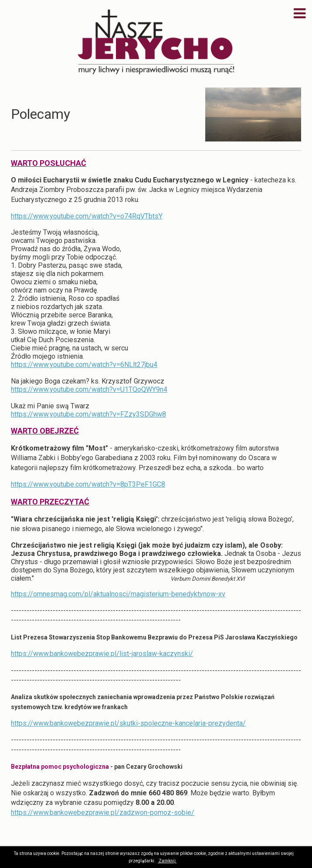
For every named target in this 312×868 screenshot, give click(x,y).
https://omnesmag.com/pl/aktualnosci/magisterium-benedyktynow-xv (118, 594)
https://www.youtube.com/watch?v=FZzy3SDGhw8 (88, 414)
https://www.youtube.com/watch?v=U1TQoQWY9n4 (89, 389)
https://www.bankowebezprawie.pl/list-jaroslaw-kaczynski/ (102, 654)
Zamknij (167, 861)
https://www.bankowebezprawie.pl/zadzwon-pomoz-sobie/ (103, 812)
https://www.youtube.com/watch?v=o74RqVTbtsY (87, 216)
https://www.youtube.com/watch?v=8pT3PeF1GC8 (88, 484)
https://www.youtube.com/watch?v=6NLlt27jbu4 (84, 365)
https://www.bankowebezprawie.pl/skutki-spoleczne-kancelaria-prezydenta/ (128, 723)
